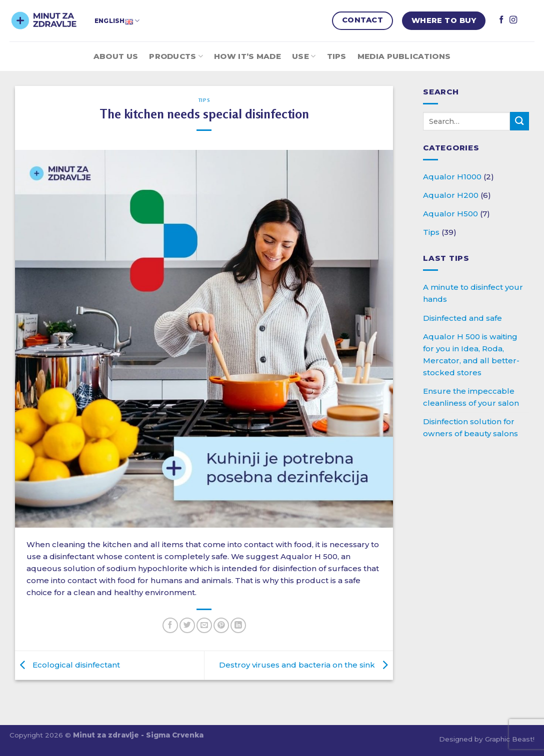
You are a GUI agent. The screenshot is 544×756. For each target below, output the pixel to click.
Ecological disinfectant (67, 665)
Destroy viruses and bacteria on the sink (306, 665)
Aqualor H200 (451, 195)
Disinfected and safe (462, 318)
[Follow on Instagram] (513, 20)
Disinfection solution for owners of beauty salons (470, 427)
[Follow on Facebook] (501, 20)
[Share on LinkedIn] (238, 625)
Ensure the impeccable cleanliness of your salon (471, 397)
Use (304, 56)
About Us (116, 56)
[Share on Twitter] (187, 625)
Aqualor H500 (450, 214)
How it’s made (247, 56)
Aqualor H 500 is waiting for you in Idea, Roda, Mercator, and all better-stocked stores (471, 355)
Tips (337, 56)
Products (176, 56)
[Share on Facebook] (170, 625)
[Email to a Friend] (204, 625)
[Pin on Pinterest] (221, 625)
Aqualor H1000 (452, 177)
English (117, 21)
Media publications (404, 56)
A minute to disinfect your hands (473, 293)
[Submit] (519, 121)
